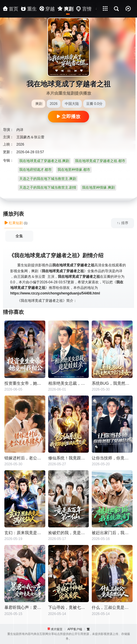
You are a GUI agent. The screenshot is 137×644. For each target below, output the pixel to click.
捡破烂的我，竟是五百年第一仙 (69, 533)
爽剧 (39, 104)
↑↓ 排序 (123, 223)
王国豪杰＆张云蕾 (30, 137)
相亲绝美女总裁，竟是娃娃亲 (69, 383)
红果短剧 (14, 223)
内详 (20, 130)
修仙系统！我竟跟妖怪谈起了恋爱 (69, 458)
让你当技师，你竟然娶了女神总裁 (112, 458)
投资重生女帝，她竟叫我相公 (25, 383)
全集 (19, 236)
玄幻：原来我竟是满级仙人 (25, 533)
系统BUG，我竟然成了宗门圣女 (112, 383)
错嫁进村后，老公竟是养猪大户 (25, 458)
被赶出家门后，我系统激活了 (112, 533)
